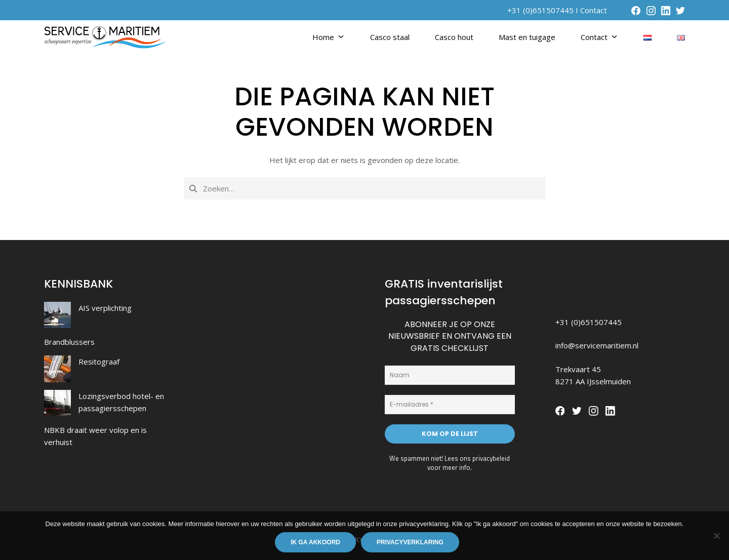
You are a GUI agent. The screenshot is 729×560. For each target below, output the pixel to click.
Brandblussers (69, 342)
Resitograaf (99, 362)
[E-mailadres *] (450, 405)
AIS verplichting (105, 308)
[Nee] (716, 536)
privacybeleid (491, 458)
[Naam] (450, 375)
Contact (594, 10)
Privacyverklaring (410, 542)
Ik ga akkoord (315, 542)
